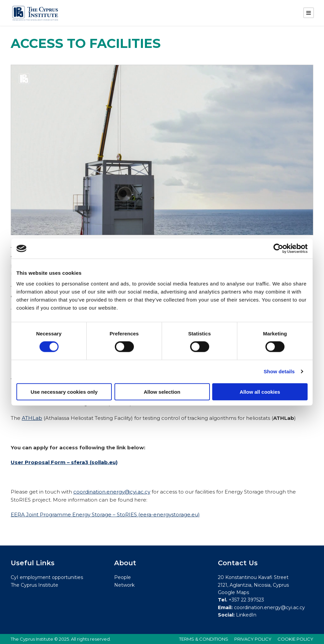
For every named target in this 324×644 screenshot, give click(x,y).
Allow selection (162, 392)
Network (124, 585)
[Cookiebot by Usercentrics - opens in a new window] (278, 249)
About (125, 563)
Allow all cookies (260, 392)
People (123, 577)
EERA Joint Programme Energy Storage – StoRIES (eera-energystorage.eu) (105, 514)
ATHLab (32, 418)
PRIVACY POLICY (253, 639)
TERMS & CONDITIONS (204, 639)
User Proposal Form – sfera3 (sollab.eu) (64, 462)
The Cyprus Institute (34, 585)
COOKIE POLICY (295, 639)
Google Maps (233, 592)
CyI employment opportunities (47, 577)
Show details (279, 371)
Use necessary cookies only (64, 392)
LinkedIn (246, 615)
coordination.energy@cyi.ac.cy (112, 492)
